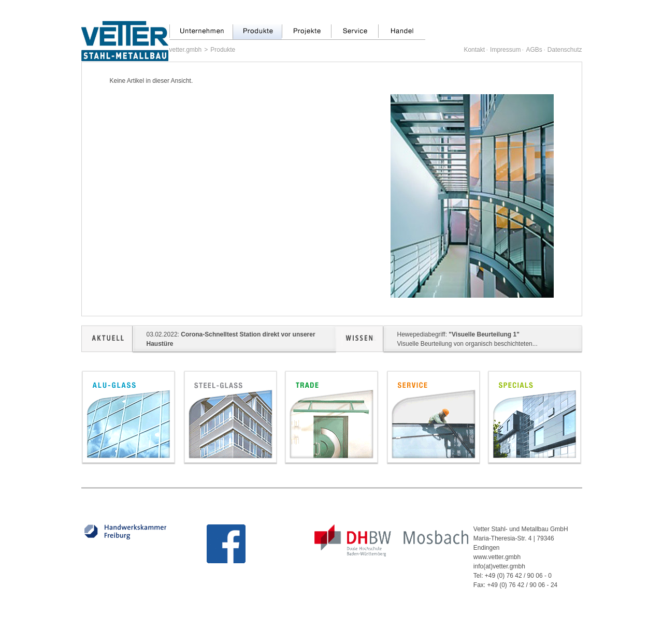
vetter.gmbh (186, 50)
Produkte (257, 32)
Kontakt (474, 50)
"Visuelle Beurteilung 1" (484, 334)
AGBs (534, 50)
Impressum (505, 50)
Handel (402, 32)
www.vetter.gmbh (497, 557)
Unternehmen (201, 32)
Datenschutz (565, 50)
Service (355, 32)
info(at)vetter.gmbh (499, 566)
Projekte (306, 32)
